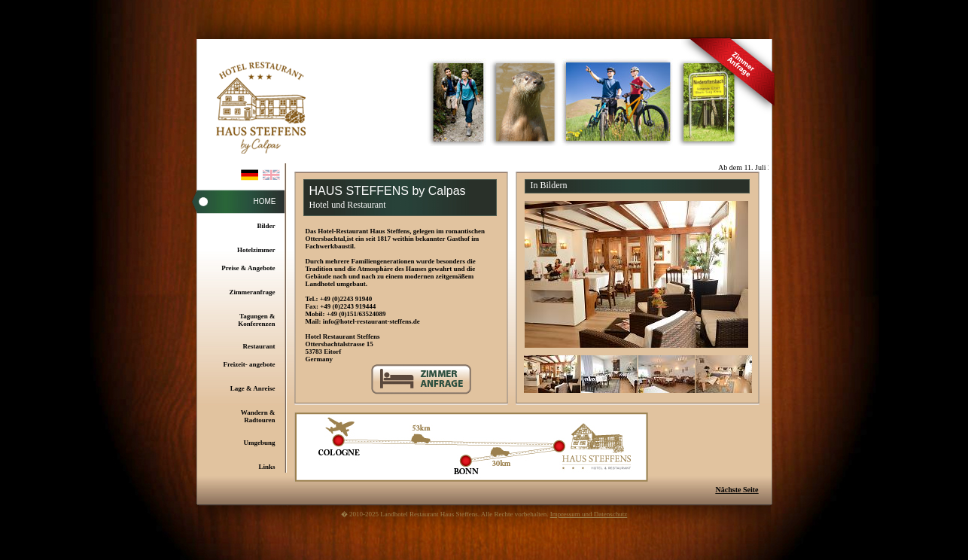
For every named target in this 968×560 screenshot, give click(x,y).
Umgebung (259, 443)
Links (266, 467)
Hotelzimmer (256, 250)
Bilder (266, 226)
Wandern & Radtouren (258, 416)
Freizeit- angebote (249, 364)
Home (265, 201)
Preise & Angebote (248, 268)
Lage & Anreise (253, 388)
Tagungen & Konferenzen (256, 320)
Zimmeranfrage (253, 292)
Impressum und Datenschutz (589, 514)
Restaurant (259, 346)
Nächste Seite (737, 490)
